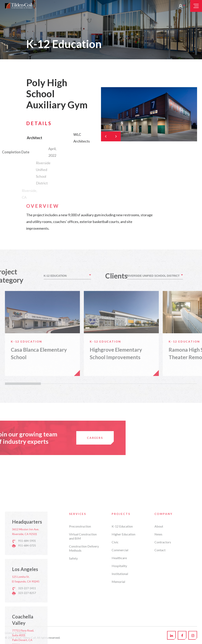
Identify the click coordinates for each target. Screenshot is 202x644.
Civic (115, 611)
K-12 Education (122, 596)
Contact (160, 619)
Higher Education (123, 604)
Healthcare (119, 627)
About (159, 596)
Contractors (163, 611)
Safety (73, 628)
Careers (22, 438)
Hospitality (119, 635)
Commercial (120, 619)
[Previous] (106, 136)
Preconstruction (80, 596)
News (158, 604)
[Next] (116, 136)
